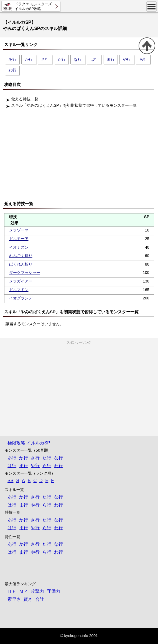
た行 (62, 59)
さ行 (45, 59)
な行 (78, 59)
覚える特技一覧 (25, 99)
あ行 (12, 59)
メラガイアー (21, 281)
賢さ (28, 599)
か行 (29, 59)
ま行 (111, 59)
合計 (40, 599)
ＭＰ (24, 591)
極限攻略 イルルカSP (29, 443)
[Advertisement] (80, 156)
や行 (127, 59)
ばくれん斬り (21, 264)
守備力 (53, 591)
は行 (94, 59)
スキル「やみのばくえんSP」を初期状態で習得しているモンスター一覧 (74, 105)
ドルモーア (19, 239)
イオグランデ (21, 298)
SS (10, 481)
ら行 (143, 59)
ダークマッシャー (25, 273)
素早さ (14, 599)
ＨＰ (12, 591)
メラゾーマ (19, 230)
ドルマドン (19, 290)
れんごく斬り (21, 256)
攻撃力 (37, 591)
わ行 (12, 70)
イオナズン (19, 247)
